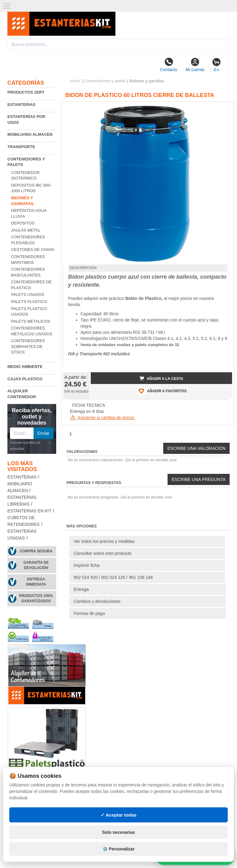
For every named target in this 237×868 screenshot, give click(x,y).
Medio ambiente (25, 367)
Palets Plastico (29, 302)
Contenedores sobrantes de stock (28, 346)
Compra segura (36, 551)
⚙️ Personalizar (118, 849)
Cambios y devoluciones (97, 601)
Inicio (75, 81)
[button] (222, 109)
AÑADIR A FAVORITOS (162, 391)
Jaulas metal (26, 230)
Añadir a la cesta (161, 378)
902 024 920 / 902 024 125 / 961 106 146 (113, 577)
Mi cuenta (195, 65)
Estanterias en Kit (29, 511)
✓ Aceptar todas (119, 815)
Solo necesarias (119, 832)
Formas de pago (89, 613)
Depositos (23, 223)
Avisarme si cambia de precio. (103, 418)
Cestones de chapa (33, 250)
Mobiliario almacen (30, 134)
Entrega (81, 589)
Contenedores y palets (105, 81)
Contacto (168, 65)
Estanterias (21, 105)
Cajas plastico (25, 379)
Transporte (21, 147)
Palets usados (28, 295)
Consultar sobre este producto (103, 553)
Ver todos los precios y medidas (104, 541)
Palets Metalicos (31, 321)
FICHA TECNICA (89, 405)
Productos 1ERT (26, 92)
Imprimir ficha (87, 565)
